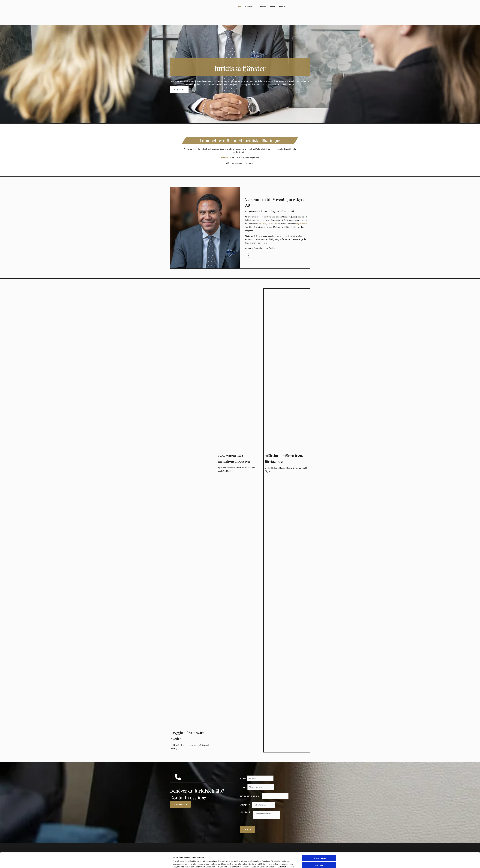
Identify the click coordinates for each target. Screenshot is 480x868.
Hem (230, 7)
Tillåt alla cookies (319, 666)
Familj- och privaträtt (249, 866)
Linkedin (279, 866)
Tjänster (240, 7)
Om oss (243, 861)
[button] (179, 89)
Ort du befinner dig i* (251, 796)
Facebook (279, 861)
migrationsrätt (302, 224)
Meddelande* (246, 812)
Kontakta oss (226, 158)
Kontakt (281, 7)
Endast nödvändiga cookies (319, 680)
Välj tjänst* (246, 805)
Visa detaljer (271, 686)
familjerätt (262, 224)
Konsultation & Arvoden (261, 7)
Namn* (243, 779)
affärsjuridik (272, 224)
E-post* (243, 787)
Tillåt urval (319, 673)
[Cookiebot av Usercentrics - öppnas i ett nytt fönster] (157, 686)
